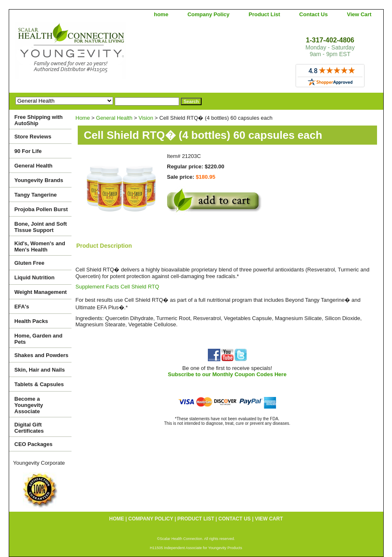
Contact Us (314, 14)
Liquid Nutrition (35, 277)
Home (83, 118)
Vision (146, 118)
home (161, 14)
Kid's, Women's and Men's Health (40, 246)
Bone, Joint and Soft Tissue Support (41, 227)
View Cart (359, 14)
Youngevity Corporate (39, 463)
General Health (114, 118)
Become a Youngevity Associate (29, 405)
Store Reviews (33, 137)
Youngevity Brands (39, 180)
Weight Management (41, 292)
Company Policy (208, 14)
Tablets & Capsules (39, 384)
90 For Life (28, 151)
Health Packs (31, 321)
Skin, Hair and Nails (40, 370)
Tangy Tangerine (36, 195)
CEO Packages (34, 444)
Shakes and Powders (42, 355)
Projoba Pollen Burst (41, 209)
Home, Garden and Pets (39, 339)
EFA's (22, 307)
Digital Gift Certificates (29, 428)
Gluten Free (30, 263)
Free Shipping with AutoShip (39, 120)
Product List (264, 14)
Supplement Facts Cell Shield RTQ (117, 287)
